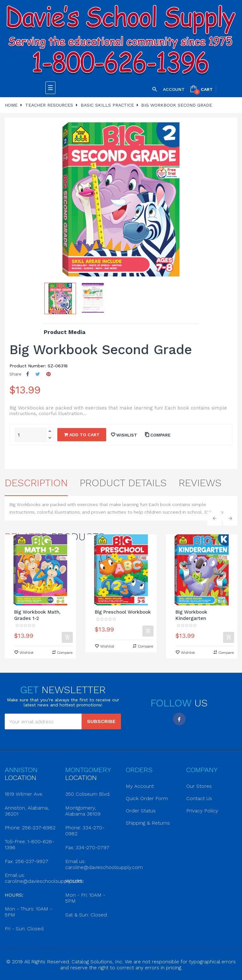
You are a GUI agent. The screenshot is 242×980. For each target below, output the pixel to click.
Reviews (200, 483)
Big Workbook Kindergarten (191, 615)
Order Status (141, 811)
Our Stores (199, 786)
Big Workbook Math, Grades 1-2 (37, 615)
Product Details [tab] (123, 483)
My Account (140, 786)
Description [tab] (36, 483)
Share (28, 374)
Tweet (38, 374)
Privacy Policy (202, 811)
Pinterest (49, 374)
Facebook (179, 719)
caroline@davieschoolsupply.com (43, 881)
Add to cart (82, 435)
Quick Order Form (147, 798)
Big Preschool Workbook (123, 612)
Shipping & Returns (148, 823)
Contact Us (199, 798)
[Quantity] (31, 435)
